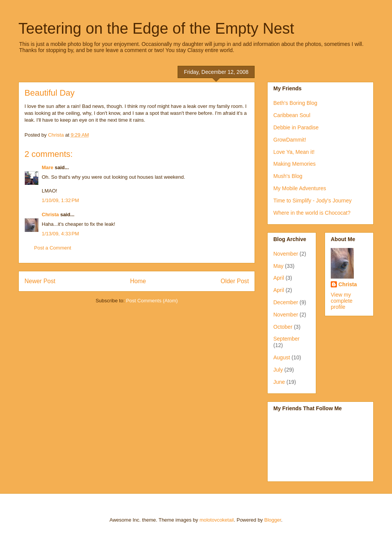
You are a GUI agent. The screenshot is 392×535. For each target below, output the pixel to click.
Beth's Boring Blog (295, 103)
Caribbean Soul (292, 115)
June (279, 382)
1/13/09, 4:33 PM (60, 234)
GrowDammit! (290, 140)
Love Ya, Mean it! (294, 152)
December (286, 302)
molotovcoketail (217, 520)
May (278, 266)
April (279, 278)
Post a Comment (53, 248)
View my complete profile (342, 301)
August (282, 357)
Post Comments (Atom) (152, 301)
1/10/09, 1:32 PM (60, 200)
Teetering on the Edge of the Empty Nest (156, 28)
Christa (50, 214)
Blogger (273, 520)
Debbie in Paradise (296, 127)
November (286, 254)
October (283, 327)
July (278, 370)
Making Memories (294, 164)
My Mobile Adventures (300, 188)
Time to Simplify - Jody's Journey (312, 201)
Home (138, 281)
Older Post (235, 281)
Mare (47, 167)
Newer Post (40, 281)
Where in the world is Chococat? (312, 213)
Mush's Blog (288, 176)
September (286, 339)
